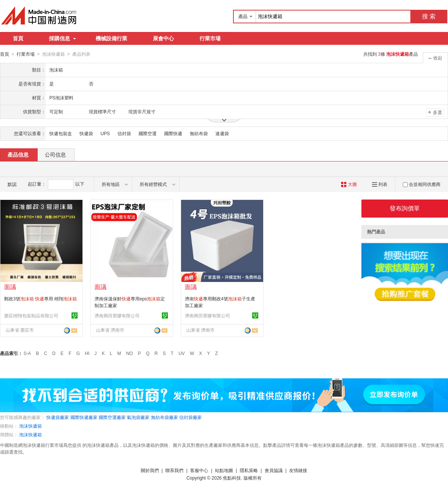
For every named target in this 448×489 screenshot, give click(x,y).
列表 (380, 184)
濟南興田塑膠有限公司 (117, 315)
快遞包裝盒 (61, 133)
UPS (105, 133)
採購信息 (62, 38)
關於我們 (150, 470)
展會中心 (163, 38)
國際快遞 (173, 133)
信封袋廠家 (190, 417)
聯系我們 (174, 470)
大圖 (349, 184)
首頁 (18, 38)
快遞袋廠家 (58, 417)
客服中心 (199, 470)
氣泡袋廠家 (138, 417)
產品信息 (18, 154)
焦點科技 (232, 478)
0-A (27, 353)
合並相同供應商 (422, 184)
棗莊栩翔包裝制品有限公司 (31, 315)
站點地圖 (224, 470)
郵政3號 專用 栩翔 (40, 299)
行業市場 (210, 38)
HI (87, 353)
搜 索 (429, 16)
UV (182, 353)
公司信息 (55, 154)
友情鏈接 (298, 470)
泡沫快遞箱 (30, 426)
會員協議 (274, 470)
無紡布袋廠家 (165, 417)
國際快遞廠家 (84, 417)
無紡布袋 (199, 133)
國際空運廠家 (112, 417)
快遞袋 (86, 133)
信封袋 (124, 133)
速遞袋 (222, 133)
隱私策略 (249, 470)
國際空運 (148, 133)
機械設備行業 (111, 38)
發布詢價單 (405, 208)
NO (130, 353)
